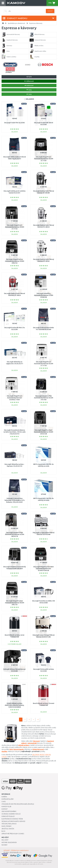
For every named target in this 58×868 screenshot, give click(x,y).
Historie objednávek (9, 842)
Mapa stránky (6, 826)
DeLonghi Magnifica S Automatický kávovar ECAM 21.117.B (15, 227)
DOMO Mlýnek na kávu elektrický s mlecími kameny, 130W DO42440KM (14, 705)
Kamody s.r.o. (17, 852)
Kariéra (4, 797)
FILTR (29, 77)
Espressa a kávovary (36, 23)
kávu (11, 749)
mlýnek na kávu (24, 745)
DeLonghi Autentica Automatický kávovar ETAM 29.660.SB (44, 295)
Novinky (4, 845)
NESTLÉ (42, 755)
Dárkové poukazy (8, 816)
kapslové (51, 741)
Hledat (50, 11)
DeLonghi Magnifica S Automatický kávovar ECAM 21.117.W (44, 364)
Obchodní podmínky (9, 811)
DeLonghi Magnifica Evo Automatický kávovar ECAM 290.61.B (15, 261)
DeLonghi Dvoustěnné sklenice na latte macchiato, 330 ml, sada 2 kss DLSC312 (14, 432)
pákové (24, 743)
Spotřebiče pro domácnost (16, 23)
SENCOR (48, 755)
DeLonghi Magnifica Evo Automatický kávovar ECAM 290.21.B (15, 603)
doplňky (4, 751)
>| (38, 719)
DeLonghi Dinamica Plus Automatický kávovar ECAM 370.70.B (44, 398)
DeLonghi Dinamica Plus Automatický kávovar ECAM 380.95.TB (15, 534)
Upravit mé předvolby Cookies (13, 834)
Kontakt (5, 809)
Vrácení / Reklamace (9, 824)
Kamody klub (6, 807)
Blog (3, 831)
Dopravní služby (8, 799)
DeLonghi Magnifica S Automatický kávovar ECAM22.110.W (14, 398)
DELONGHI (36, 755)
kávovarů (36, 741)
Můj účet (5, 840)
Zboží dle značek (8, 829)
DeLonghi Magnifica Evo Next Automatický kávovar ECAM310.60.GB (43, 569)
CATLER (4, 757)
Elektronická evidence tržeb (12, 819)
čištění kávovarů (38, 749)
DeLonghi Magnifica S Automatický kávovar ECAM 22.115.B (44, 159)
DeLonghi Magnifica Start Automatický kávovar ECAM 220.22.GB (44, 432)
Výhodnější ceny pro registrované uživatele (18, 804)
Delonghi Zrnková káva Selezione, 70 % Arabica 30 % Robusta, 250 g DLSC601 (14, 500)
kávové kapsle (19, 749)
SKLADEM (30, 99)
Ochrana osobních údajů (11, 814)
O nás (4, 802)
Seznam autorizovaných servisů (13, 821)
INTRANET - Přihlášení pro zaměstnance (16, 850)
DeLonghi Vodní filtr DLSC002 (14, 123)
